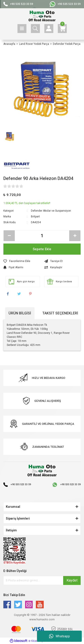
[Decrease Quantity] (9, 236)
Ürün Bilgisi (20, 313)
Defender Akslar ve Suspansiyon (51, 211)
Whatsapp (59, 636)
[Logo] (42, 16)
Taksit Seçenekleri (60, 313)
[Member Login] (49, 29)
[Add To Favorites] (22, 261)
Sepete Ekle (42, 249)
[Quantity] (42, 236)
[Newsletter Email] (42, 580)
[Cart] (62, 29)
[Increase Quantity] (75, 236)
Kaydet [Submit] (72, 580)
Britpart (35, 217)
